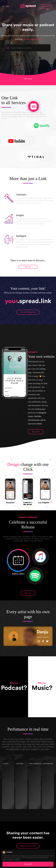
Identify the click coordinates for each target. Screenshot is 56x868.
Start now (45, 6)
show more (28, 78)
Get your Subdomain (28, 312)
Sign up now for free (28, 846)
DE (3, 6)
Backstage (31, 6)
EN (7, 6)
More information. (8, 859)
